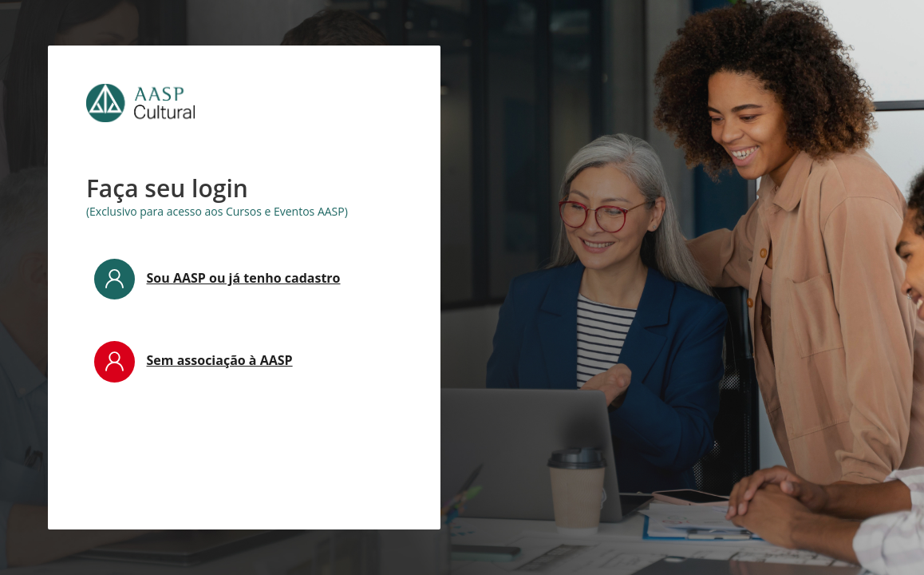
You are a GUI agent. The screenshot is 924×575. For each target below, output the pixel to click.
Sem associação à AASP (220, 360)
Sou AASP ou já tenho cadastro (244, 278)
